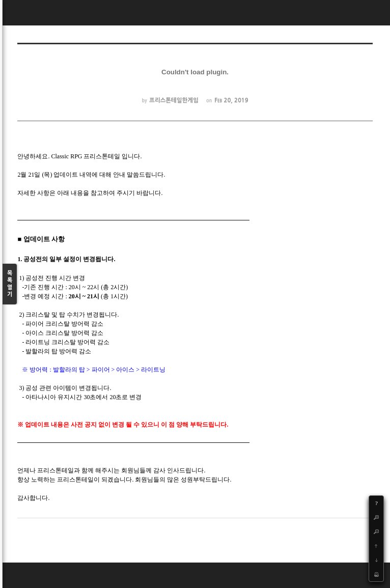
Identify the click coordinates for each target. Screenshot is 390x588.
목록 (10, 284)
